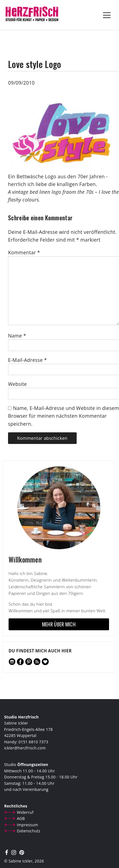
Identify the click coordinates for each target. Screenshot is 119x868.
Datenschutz (29, 831)
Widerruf (25, 812)
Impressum (28, 825)
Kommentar (24, 252)
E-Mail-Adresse (27, 360)
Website (17, 384)
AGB (21, 818)
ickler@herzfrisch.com (25, 748)
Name (17, 336)
